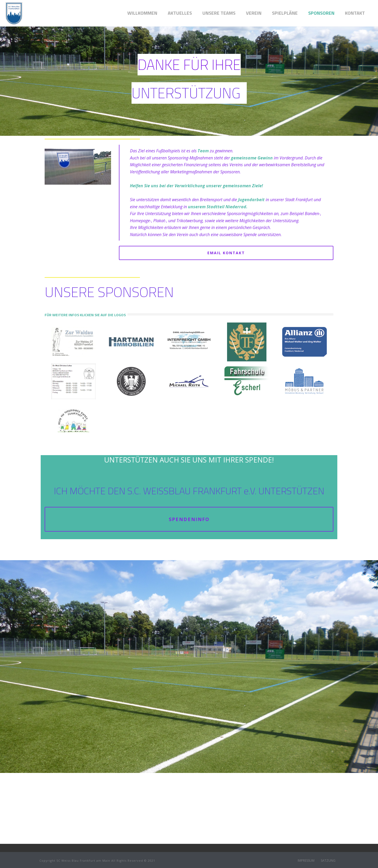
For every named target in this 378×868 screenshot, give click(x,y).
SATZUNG (328, 861)
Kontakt (355, 13)
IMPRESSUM (306, 861)
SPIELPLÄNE (285, 13)
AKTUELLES (180, 13)
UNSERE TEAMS (219, 13)
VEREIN (254, 13)
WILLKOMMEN (142, 13)
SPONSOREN (321, 13)
